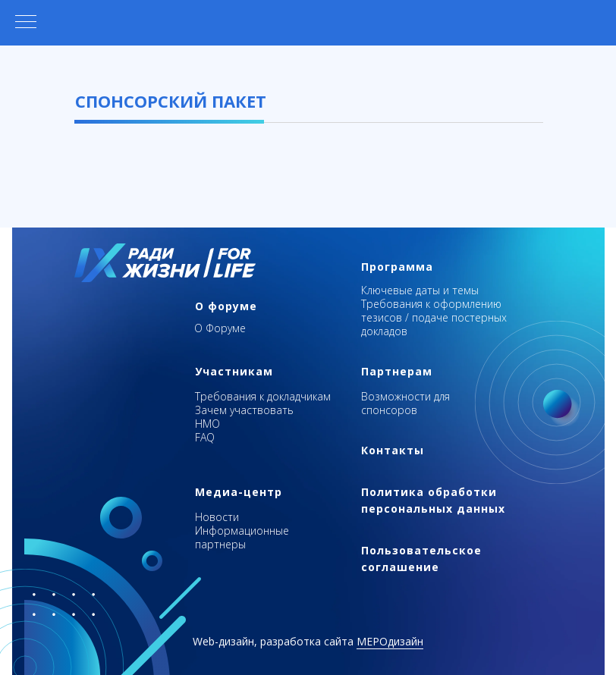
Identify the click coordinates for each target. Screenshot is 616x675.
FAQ (205, 437)
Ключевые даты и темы (420, 290)
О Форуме (220, 328)
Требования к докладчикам (263, 396)
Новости (217, 517)
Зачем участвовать (244, 410)
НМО (207, 424)
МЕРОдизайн (390, 641)
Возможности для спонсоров (405, 403)
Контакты (393, 450)
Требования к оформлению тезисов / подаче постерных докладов (434, 317)
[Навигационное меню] (26, 23)
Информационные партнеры (242, 537)
